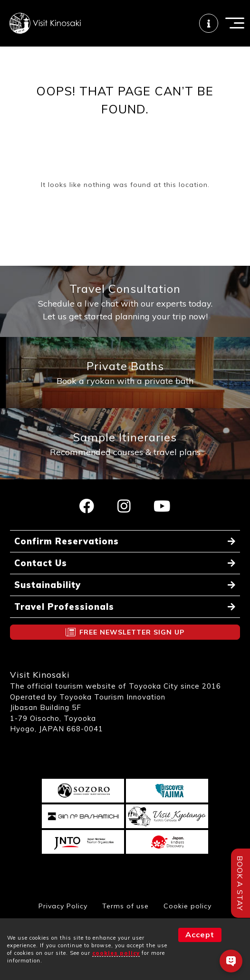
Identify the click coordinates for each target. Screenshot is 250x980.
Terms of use (125, 906)
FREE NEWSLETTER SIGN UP (132, 632)
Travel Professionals (64, 607)
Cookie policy (187, 906)
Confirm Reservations (67, 541)
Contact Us (41, 563)
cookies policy (116, 953)
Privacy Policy (63, 906)
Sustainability (48, 585)
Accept (200, 934)
